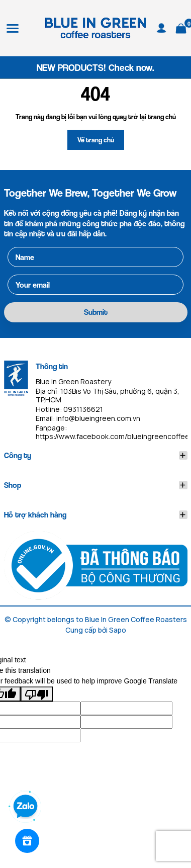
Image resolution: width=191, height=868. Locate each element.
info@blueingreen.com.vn (98, 418)
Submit (96, 312)
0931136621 (83, 409)
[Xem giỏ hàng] (181, 27)
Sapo (118, 630)
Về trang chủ (96, 140)
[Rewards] (27, 841)
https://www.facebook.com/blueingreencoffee (113, 436)
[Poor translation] (37, 694)
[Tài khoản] (161, 27)
